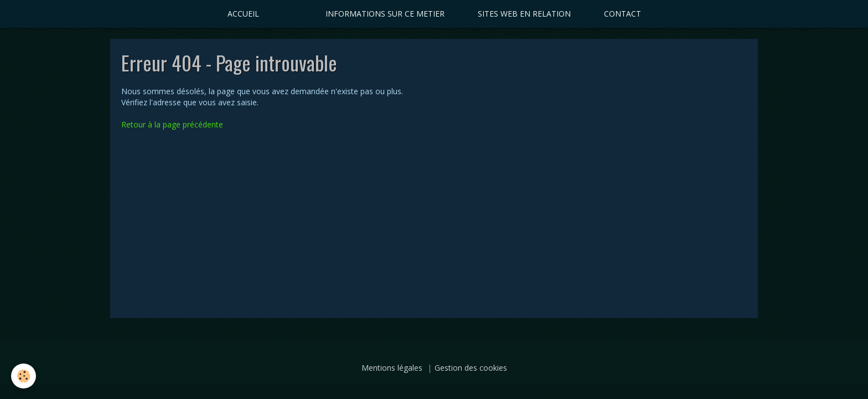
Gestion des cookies (471, 368)
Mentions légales (392, 368)
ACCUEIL (243, 14)
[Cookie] (24, 376)
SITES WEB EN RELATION (524, 14)
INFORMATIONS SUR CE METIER (385, 14)
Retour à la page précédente (172, 124)
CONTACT (622, 14)
